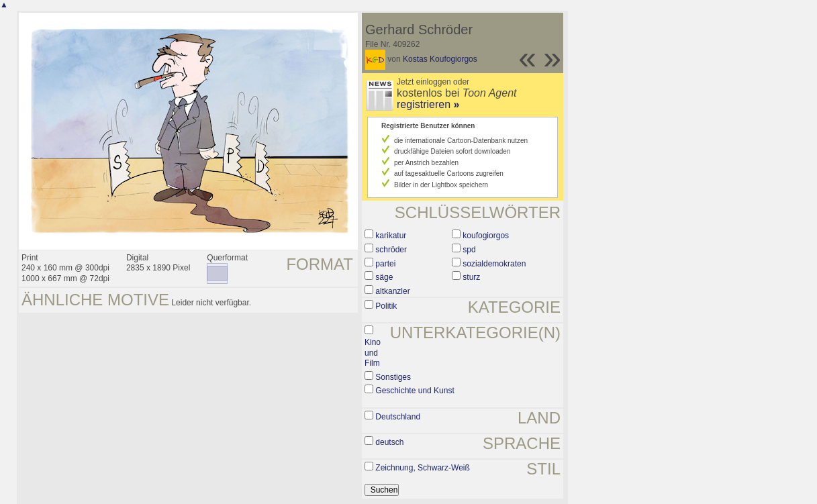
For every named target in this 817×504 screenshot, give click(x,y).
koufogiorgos (486, 236)
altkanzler (392, 291)
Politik (386, 306)
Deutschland (398, 417)
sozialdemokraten (494, 264)
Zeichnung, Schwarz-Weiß (423, 468)
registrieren (428, 104)
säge (384, 277)
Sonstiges (393, 377)
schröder (391, 250)
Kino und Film (373, 353)
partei (385, 264)
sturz (471, 277)
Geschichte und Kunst (415, 391)
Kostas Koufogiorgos (440, 59)
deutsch (389, 442)
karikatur (391, 236)
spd (469, 250)
